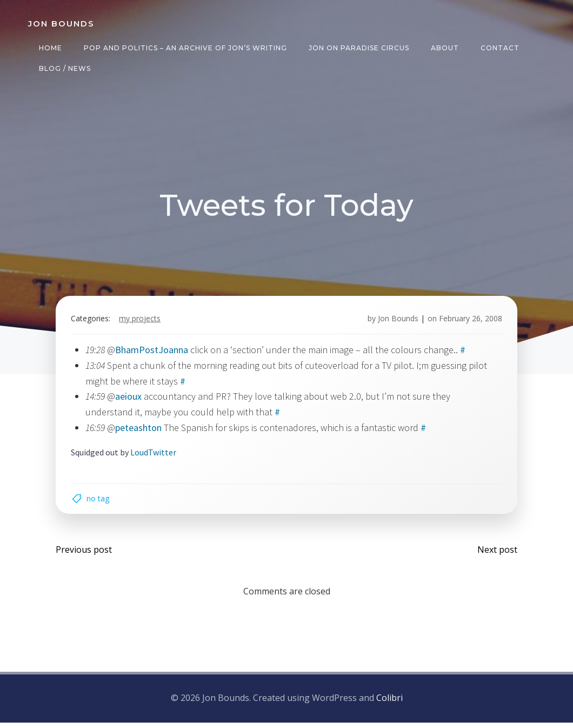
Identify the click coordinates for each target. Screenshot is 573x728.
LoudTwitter (155, 455)
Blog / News (64, 68)
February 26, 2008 (468, 322)
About (444, 48)
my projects (142, 322)
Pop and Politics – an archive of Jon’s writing (184, 48)
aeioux (131, 399)
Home (49, 48)
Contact (499, 48)
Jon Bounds (396, 322)
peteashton (141, 430)
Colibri (389, 704)
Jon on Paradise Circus (358, 48)
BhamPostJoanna (154, 352)
